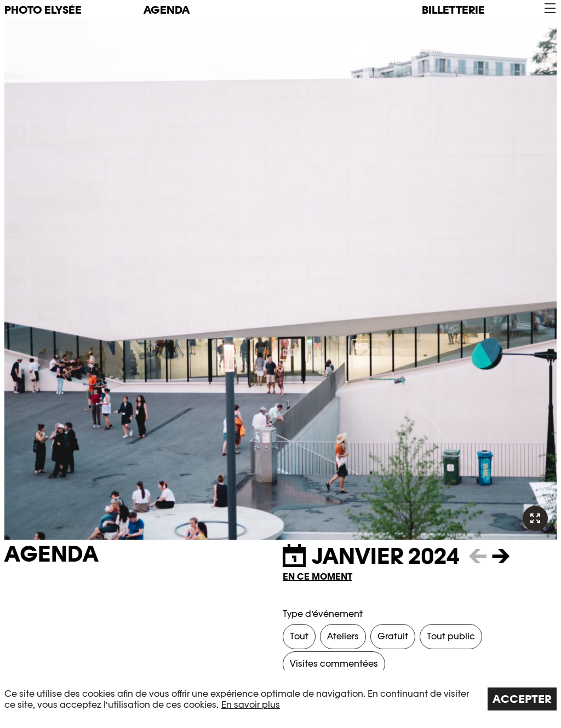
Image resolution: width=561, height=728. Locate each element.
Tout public (451, 636)
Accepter (522, 699)
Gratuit (393, 636)
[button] (549, 8)
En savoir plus (251, 705)
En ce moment (317, 577)
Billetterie (453, 10)
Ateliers (343, 636)
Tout (299, 636)
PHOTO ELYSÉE (43, 10)
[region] (280, 699)
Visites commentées (334, 664)
